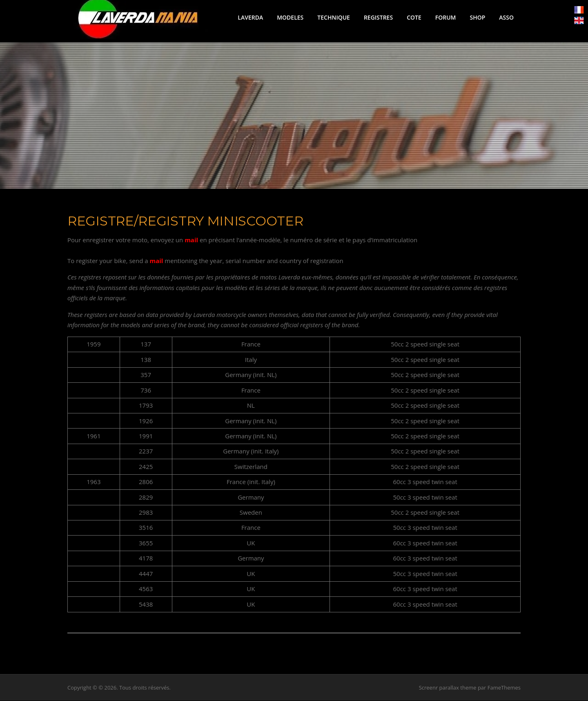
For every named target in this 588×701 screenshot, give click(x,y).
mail (191, 241)
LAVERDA (250, 17)
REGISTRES (378, 17)
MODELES (290, 17)
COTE (414, 17)
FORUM (446, 17)
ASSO (506, 17)
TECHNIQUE (334, 17)
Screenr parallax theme (448, 688)
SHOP (477, 17)
